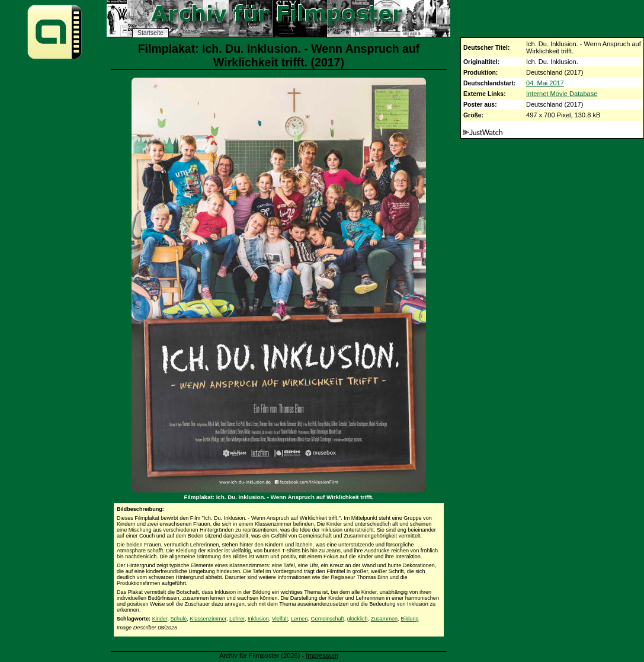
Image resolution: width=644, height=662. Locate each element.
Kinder (160, 619)
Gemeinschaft (328, 619)
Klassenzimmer (208, 619)
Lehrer (237, 619)
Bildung (409, 619)
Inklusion (258, 619)
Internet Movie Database (562, 94)
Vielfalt (280, 619)
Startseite (150, 33)
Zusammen (384, 619)
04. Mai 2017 (545, 83)
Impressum (322, 655)
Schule (179, 619)
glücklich (358, 619)
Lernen (299, 619)
